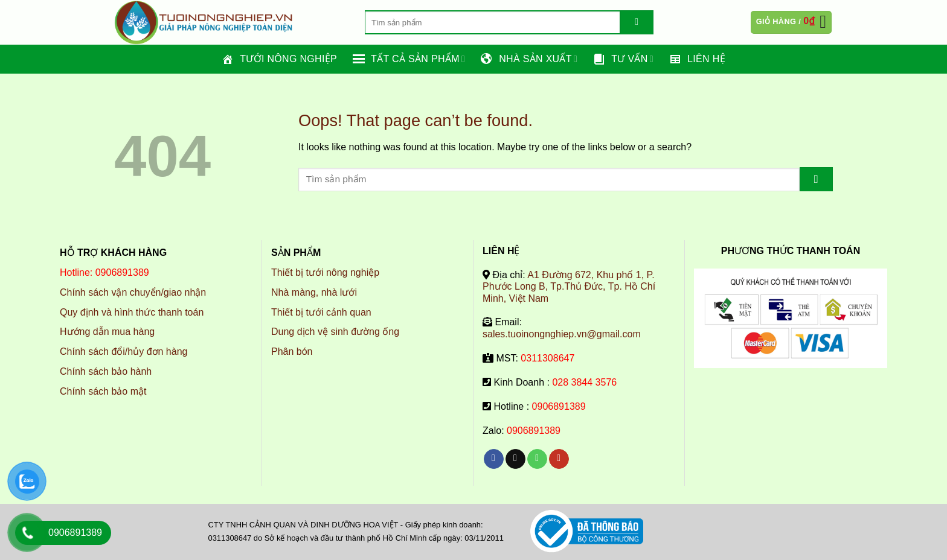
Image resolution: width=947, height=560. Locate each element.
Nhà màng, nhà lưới (314, 292)
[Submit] (637, 22)
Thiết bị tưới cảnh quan (321, 312)
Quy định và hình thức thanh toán (132, 312)
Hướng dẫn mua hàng (107, 332)
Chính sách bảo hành (106, 371)
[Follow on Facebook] (494, 459)
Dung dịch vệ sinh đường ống (335, 332)
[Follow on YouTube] (559, 459)
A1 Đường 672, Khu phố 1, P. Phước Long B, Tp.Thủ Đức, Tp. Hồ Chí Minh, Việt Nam (569, 286)
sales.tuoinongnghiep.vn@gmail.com (562, 334)
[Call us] (537, 459)
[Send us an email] (515, 459)
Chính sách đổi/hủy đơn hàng (124, 352)
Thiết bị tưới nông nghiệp (325, 272)
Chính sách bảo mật (103, 391)
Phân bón (292, 352)
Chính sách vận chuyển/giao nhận (133, 292)
